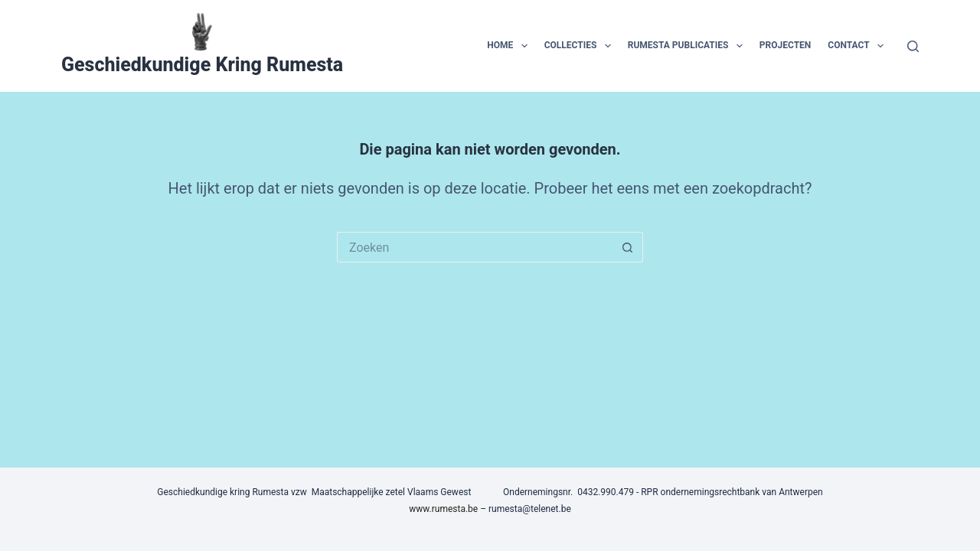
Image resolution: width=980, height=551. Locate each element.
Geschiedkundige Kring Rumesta (202, 65)
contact (859, 46)
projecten (785, 45)
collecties (581, 46)
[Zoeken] (913, 46)
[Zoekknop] (628, 247)
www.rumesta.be (443, 509)
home (510, 46)
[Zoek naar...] (475, 247)
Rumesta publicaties (688, 46)
